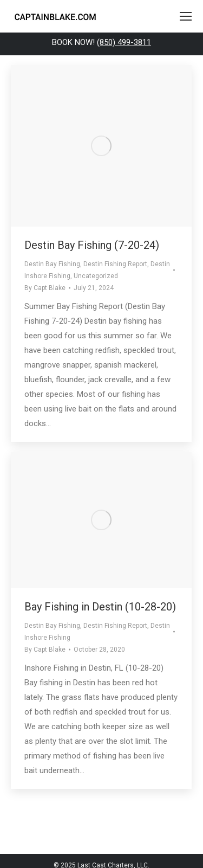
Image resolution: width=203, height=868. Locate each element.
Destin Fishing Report (115, 264)
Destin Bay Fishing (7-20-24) (92, 245)
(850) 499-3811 (124, 42)
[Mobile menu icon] (186, 16)
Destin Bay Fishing (52, 264)
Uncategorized (96, 276)
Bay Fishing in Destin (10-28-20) (100, 607)
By (45, 288)
